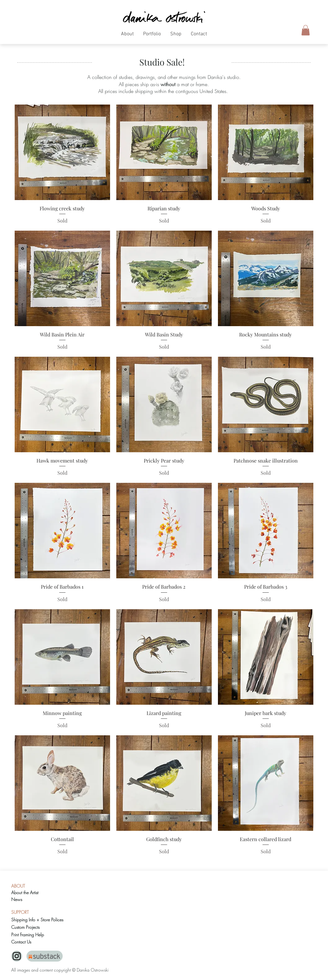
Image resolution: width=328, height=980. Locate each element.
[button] (127, 36)
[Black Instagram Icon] (17, 956)
